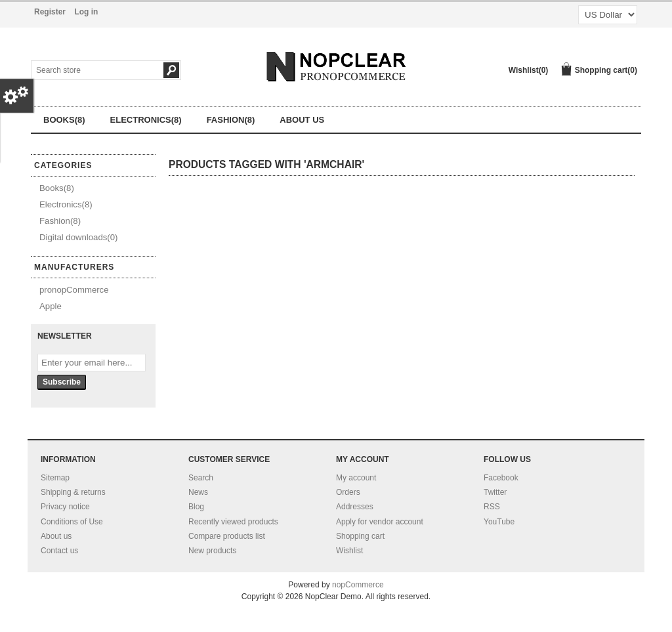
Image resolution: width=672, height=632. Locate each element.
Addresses (355, 507)
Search (201, 478)
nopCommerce (358, 585)
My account (356, 478)
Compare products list (227, 536)
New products (212, 551)
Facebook (501, 478)
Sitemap (55, 478)
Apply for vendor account (380, 522)
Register (50, 12)
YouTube (499, 522)
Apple (51, 306)
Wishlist (349, 551)
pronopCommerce (74, 290)
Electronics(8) (146, 120)
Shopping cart (360, 536)
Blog (196, 507)
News (198, 492)
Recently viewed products (233, 522)
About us (302, 120)
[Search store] (87, 70)
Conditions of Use (72, 522)
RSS (492, 507)
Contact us (59, 551)
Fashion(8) (231, 120)
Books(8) (64, 120)
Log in (86, 12)
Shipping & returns (73, 492)
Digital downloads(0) (78, 237)
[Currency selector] (608, 15)
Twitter (495, 492)
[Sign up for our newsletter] (92, 363)
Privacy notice (65, 507)
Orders (348, 492)
